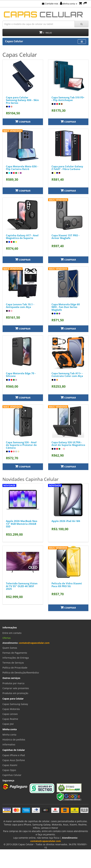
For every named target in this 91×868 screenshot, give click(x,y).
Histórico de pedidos (14, 740)
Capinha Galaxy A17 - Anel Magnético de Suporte (22, 237)
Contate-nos (50, 4)
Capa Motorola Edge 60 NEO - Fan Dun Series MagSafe (66, 307)
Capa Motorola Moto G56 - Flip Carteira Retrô (22, 168)
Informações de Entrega (16, 658)
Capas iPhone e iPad (14, 755)
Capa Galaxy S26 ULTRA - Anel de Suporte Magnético (68, 444)
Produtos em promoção (15, 693)
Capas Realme (10, 719)
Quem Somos (10, 648)
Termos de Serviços (13, 663)
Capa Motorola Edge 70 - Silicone (21, 375)
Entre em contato (12, 633)
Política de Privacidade (15, 668)
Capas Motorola (11, 709)
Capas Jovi (8, 724)
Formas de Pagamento (15, 653)
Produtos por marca (13, 683)
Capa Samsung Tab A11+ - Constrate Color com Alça (67, 375)
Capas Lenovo (10, 714)
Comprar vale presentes (16, 688)
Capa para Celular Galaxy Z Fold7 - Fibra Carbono (67, 168)
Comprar (23, 122)
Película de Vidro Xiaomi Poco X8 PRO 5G (67, 585)
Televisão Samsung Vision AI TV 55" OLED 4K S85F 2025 (22, 586)
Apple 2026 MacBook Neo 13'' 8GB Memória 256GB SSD (22, 524)
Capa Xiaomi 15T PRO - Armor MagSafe (65, 237)
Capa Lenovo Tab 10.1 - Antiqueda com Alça (20, 306)
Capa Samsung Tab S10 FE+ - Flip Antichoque (68, 99)
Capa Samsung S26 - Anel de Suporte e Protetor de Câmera (21, 445)
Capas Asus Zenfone (14, 760)
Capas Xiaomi (10, 765)
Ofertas (7, 638)
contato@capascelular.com (34, 643)
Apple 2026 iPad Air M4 (66, 521)
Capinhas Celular (12, 775)
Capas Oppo (9, 770)
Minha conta (69, 4)
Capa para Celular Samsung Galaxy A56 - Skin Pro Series (22, 100)
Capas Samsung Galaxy (15, 704)
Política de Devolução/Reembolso (21, 673)
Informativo (9, 744)
